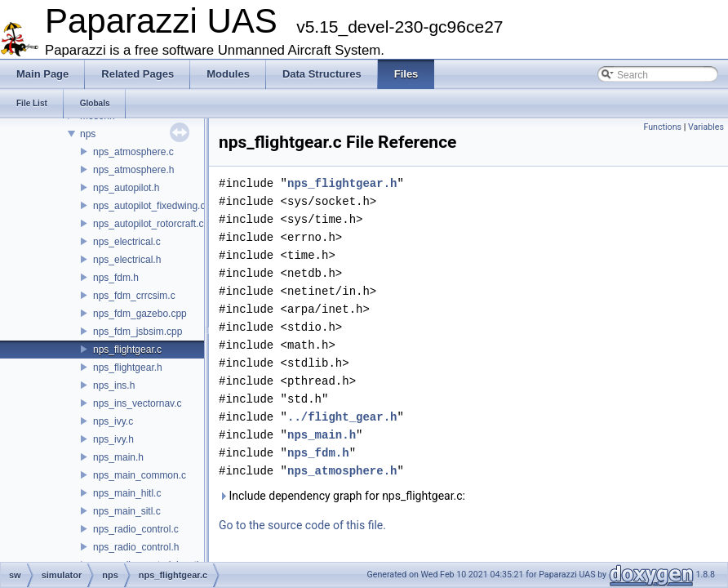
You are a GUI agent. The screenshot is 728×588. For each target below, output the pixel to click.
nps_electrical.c (127, 242)
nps (88, 134)
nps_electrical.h (127, 260)
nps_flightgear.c (127, 350)
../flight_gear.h (342, 417)
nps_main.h (118, 457)
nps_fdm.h (116, 278)
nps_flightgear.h (128, 367)
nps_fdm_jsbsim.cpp (138, 332)
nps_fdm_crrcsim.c (134, 296)
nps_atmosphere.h (133, 170)
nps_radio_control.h (136, 547)
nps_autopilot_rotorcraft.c (148, 224)
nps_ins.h (114, 385)
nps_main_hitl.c (127, 493)
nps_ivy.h (113, 439)
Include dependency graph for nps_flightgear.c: (342, 496)
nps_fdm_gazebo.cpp (140, 314)
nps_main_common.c (140, 475)
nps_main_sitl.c (127, 511)
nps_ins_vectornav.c (138, 403)
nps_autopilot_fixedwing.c (149, 206)
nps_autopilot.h (126, 188)
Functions (662, 127)
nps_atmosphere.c (133, 152)
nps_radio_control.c (136, 529)
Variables (706, 127)
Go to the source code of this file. (302, 525)
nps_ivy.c (113, 421)
